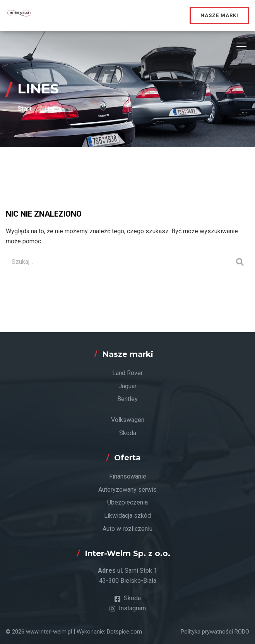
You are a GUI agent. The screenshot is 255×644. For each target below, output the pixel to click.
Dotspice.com (124, 632)
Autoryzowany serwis (127, 490)
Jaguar (127, 386)
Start (25, 108)
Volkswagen (128, 420)
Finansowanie (128, 476)
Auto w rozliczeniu (127, 529)
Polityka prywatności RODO (215, 632)
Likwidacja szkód (127, 516)
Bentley (127, 399)
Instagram (128, 608)
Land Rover (127, 373)
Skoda (128, 433)
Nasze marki (219, 15)
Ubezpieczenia (127, 502)
